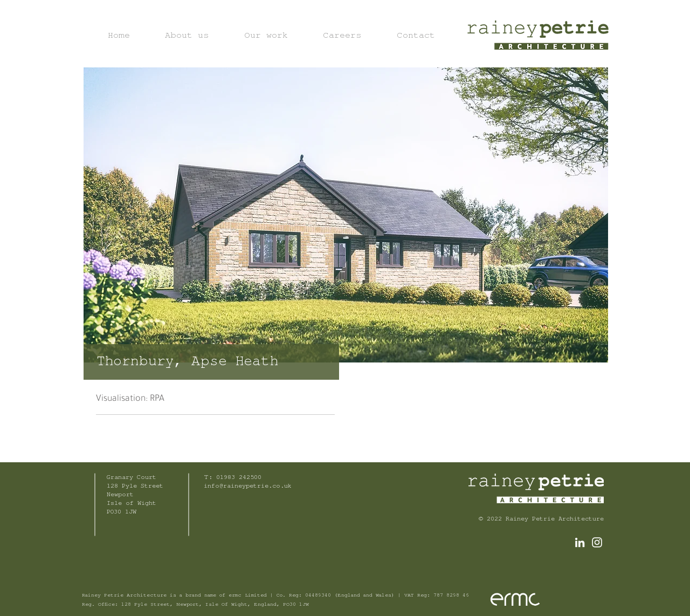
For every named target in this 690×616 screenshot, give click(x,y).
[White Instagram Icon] (597, 542)
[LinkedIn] (580, 542)
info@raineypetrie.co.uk (248, 487)
